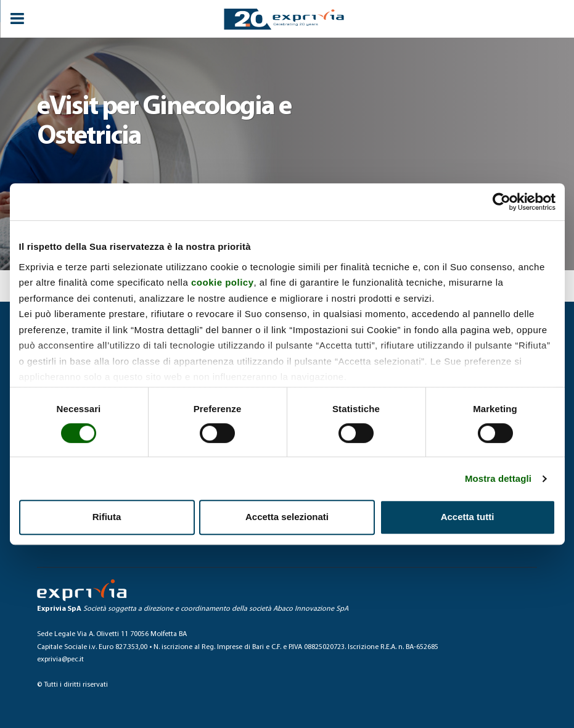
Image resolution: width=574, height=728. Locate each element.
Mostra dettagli (498, 478)
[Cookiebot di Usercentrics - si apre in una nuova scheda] (502, 202)
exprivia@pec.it (60, 660)
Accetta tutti (468, 517)
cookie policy (223, 282)
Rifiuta (107, 517)
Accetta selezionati (287, 517)
